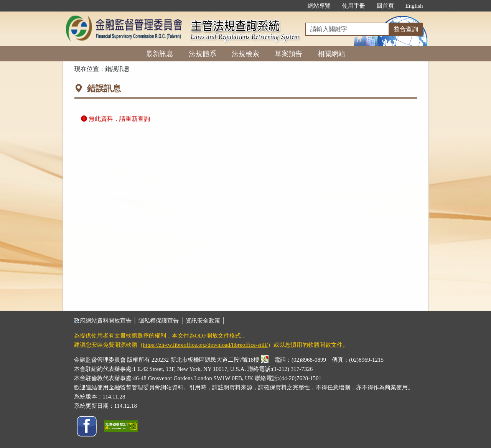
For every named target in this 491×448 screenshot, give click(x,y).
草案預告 (288, 54)
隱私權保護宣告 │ (162, 321)
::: (294, 6)
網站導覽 (319, 6)
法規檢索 (245, 54)
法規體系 (203, 54)
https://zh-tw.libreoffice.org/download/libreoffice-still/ (206, 345)
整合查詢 (406, 29)
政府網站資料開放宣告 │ (106, 321)
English (414, 6)
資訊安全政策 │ (206, 321)
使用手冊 (354, 6)
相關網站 (331, 54)
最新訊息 (160, 54)
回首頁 (385, 6)
